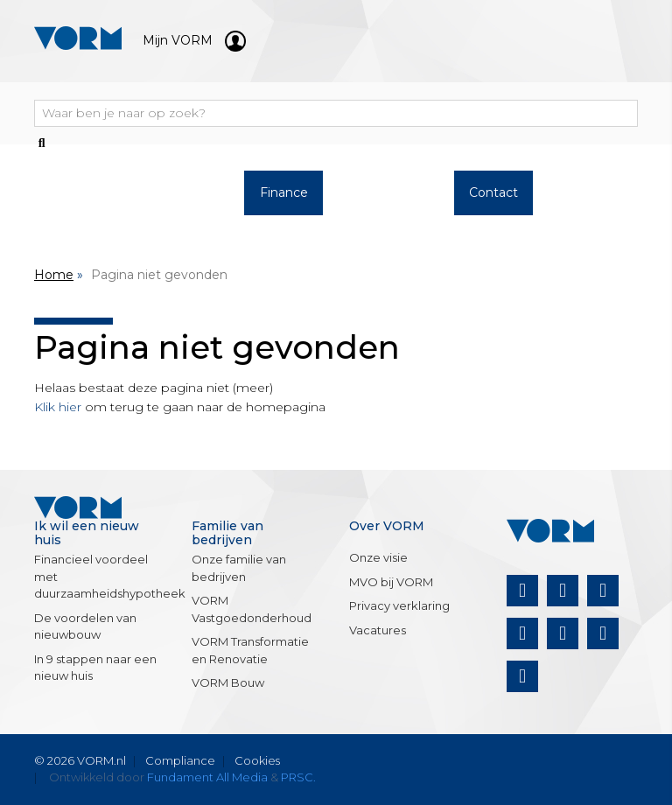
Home (54, 275)
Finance (284, 192)
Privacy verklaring (399, 605)
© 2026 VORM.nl (80, 760)
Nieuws (598, 192)
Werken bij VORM (178, 202)
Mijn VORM (194, 40)
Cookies (257, 760)
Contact (493, 192)
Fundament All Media (207, 777)
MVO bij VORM (391, 582)
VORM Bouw (228, 682)
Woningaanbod (77, 192)
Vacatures (378, 630)
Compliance (180, 760)
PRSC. (298, 777)
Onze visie (378, 557)
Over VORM (389, 202)
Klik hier (58, 407)
